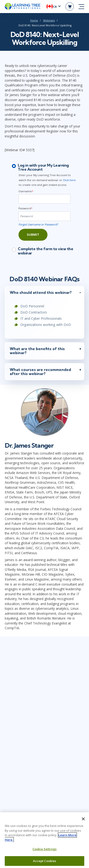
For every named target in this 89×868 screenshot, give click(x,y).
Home (34, 20)
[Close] (83, 821)
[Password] (44, 216)
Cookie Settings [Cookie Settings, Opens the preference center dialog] (44, 851)
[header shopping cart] (70, 7)
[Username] (44, 199)
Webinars (49, 20)
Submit (33, 235)
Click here (69, 180)
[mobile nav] (81, 7)
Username (26, 191)
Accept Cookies (45, 863)
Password (25, 208)
